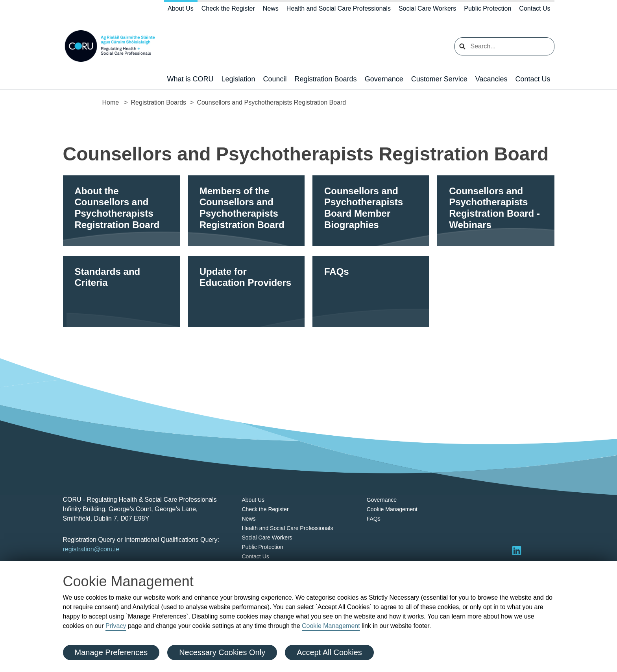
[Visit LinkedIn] (517, 550)
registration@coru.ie (91, 549)
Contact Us (535, 8)
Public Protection (488, 8)
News (271, 8)
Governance (384, 79)
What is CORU (190, 79)
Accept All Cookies (329, 652)
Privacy (116, 626)
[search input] (504, 46)
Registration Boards (326, 79)
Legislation (238, 79)
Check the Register (228, 8)
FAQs (374, 519)
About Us (181, 8)
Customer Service (439, 79)
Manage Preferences (111, 652)
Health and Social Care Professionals (339, 8)
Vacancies (491, 79)
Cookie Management (331, 626)
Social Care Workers (427, 8)
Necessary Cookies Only (222, 652)
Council (275, 79)
